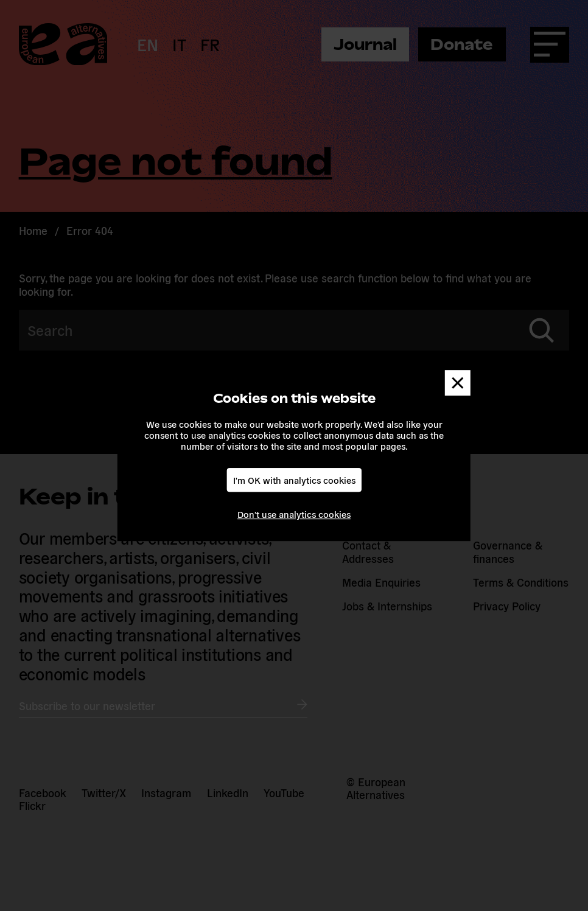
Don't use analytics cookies (294, 514)
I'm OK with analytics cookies (294, 480)
